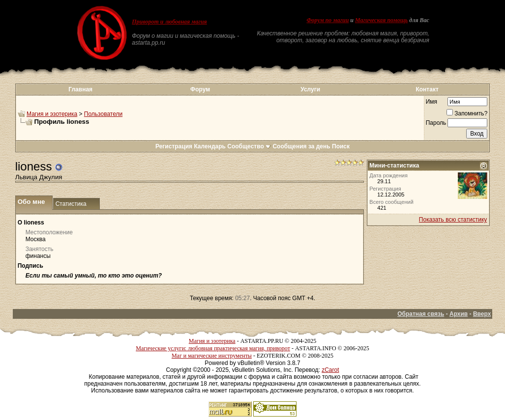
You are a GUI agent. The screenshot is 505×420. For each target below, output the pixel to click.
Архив (459, 314)
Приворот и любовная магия (169, 22)
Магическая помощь (381, 20)
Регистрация (174, 146)
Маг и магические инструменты (212, 356)
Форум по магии (327, 20)
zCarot (330, 370)
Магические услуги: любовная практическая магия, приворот (213, 348)
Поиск (341, 146)
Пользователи (103, 114)
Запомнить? (467, 113)
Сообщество (249, 146)
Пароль (436, 123)
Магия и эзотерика (52, 114)
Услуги (310, 89)
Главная (80, 89)
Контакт (427, 89)
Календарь (210, 146)
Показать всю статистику (453, 220)
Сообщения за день (301, 146)
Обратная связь (421, 314)
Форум (200, 89)
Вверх (482, 314)
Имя (431, 102)
